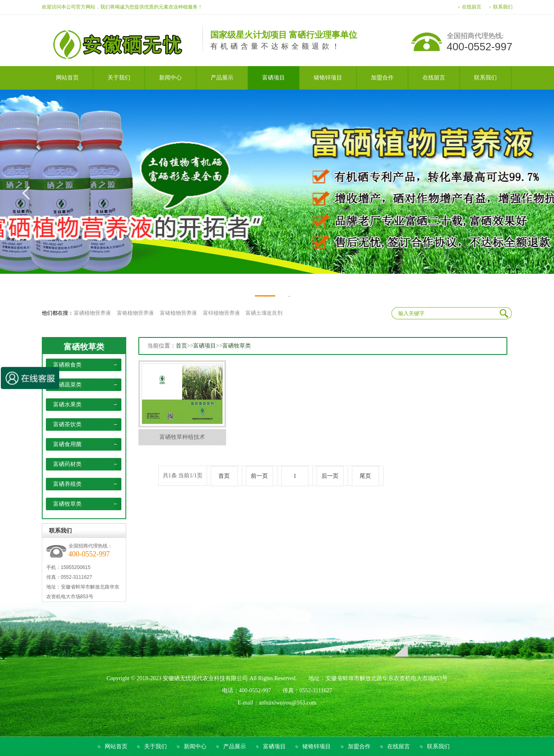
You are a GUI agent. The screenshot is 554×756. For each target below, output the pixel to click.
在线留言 (472, 7)
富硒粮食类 (67, 365)
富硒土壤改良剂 (264, 313)
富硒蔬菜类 (67, 385)
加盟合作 (359, 746)
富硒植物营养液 (92, 313)
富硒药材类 (67, 464)
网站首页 (116, 746)
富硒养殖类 (67, 484)
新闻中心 (195, 746)
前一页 (259, 476)
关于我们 (155, 746)
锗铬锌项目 (317, 746)
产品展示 (235, 746)
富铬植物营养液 (135, 313)
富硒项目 (205, 346)
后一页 (330, 476)
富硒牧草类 (84, 347)
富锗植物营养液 (178, 313)
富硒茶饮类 (67, 424)
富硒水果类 (67, 405)
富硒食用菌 (67, 444)
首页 (181, 346)
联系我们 (503, 7)
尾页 (365, 476)
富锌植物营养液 (221, 313)
